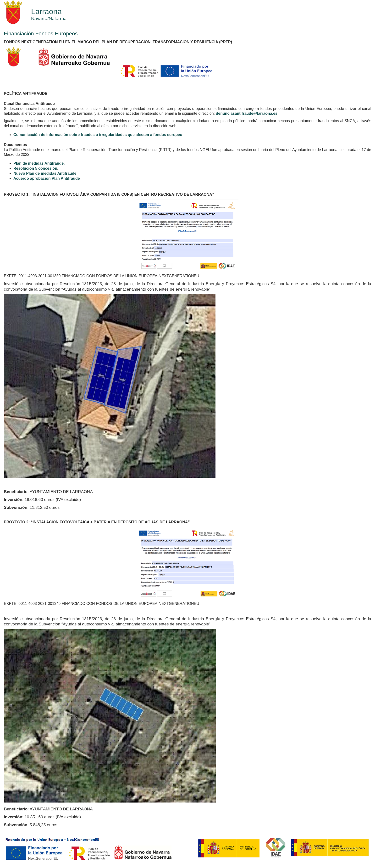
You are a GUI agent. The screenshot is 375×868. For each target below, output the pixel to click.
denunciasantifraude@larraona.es (247, 113)
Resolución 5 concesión (35, 168)
